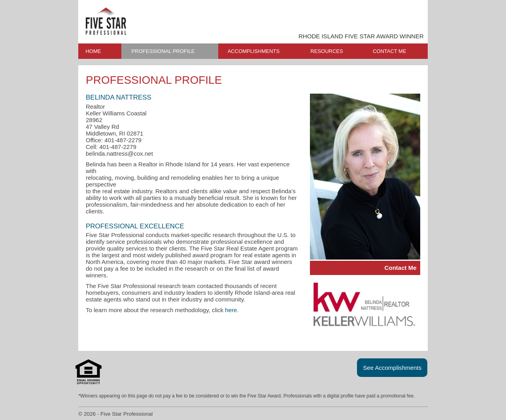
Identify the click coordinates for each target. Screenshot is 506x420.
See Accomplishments (392, 368)
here (231, 310)
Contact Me (401, 268)
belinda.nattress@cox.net (119, 153)
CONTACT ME (390, 51)
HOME (93, 51)
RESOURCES (327, 51)
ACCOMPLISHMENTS (254, 51)
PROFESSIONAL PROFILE (163, 51)
